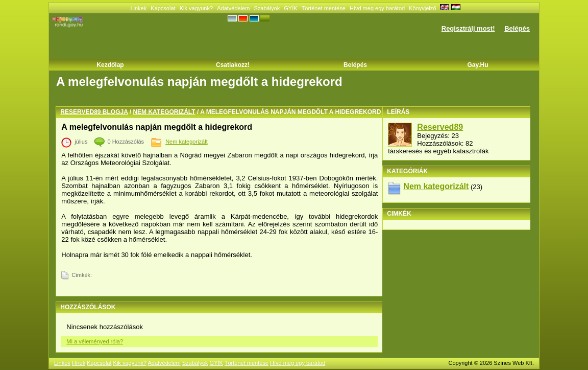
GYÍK (290, 8)
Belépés (517, 28)
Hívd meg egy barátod (377, 8)
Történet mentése (324, 8)
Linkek (138, 8)
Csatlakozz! (233, 65)
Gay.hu (477, 65)
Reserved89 (440, 127)
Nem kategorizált (164, 112)
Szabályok (267, 8)
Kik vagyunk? (196, 8)
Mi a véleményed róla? (95, 341)
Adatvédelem (233, 8)
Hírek (79, 363)
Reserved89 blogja (94, 112)
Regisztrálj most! (468, 28)
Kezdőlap (110, 65)
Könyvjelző (422, 8)
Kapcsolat (163, 8)
